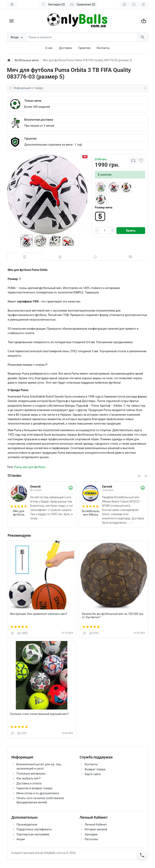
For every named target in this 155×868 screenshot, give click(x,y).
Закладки (91, 834)
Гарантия (30, 139)
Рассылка (91, 839)
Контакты (103, 48)
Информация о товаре (78, 88)
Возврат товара (95, 769)
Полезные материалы (31, 774)
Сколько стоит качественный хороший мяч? (39, 714)
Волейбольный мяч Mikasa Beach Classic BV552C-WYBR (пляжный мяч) (91, 513)
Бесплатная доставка (39, 120)
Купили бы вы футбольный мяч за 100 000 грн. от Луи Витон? (113, 616)
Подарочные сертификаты (34, 829)
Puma (18, 467)
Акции (21, 839)
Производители (27, 824)
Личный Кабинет (96, 824)
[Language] (12, 4)
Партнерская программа (33, 834)
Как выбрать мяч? (29, 778)
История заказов (96, 829)
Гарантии (84, 48)
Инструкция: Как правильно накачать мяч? (39, 614)
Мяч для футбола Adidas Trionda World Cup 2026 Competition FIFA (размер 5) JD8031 (19, 513)
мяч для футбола (34, 467)
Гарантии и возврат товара (35, 788)
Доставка (65, 48)
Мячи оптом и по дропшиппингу (38, 793)
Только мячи (33, 101)
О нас (49, 48)
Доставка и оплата (29, 783)
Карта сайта (93, 774)
